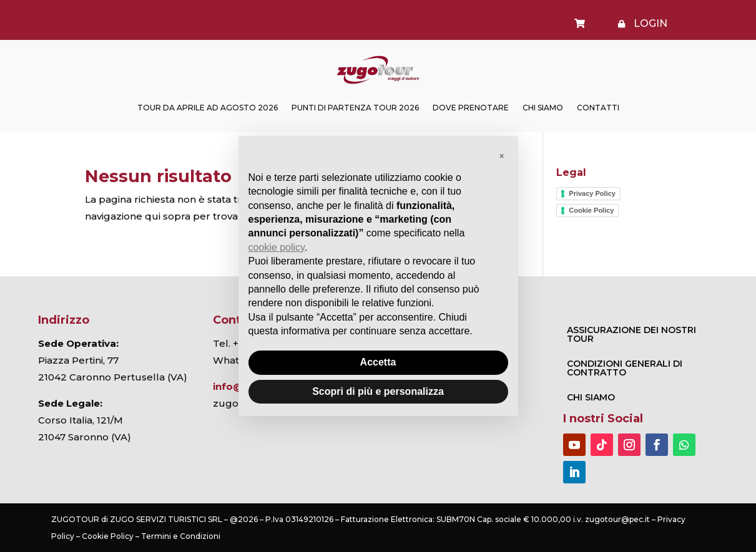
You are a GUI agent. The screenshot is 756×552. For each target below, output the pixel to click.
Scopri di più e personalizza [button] (378, 391)
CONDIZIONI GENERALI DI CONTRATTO (625, 368)
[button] (502, 156)
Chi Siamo (543, 108)
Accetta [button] (378, 362)
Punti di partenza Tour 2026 (355, 108)
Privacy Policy (592, 193)
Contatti (598, 108)
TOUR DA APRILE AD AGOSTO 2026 (208, 108)
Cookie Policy (591, 210)
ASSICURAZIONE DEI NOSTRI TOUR (631, 334)
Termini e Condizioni (181, 536)
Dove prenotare (471, 108)
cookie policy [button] (277, 247)
